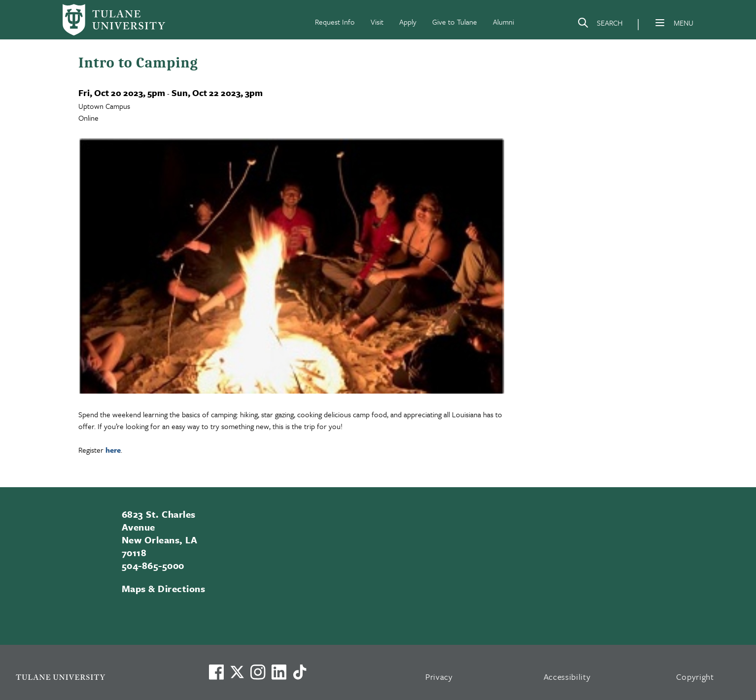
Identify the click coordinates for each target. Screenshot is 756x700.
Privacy (439, 677)
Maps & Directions (163, 588)
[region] (291, 450)
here (113, 450)
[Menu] (660, 23)
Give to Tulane (455, 22)
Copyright (695, 677)
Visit (377, 22)
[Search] (600, 25)
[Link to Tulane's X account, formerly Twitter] (237, 672)
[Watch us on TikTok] (300, 672)
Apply (408, 22)
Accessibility (567, 677)
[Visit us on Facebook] (216, 672)
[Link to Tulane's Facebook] (258, 672)
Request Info (335, 22)
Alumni (503, 22)
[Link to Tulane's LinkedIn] (279, 672)
